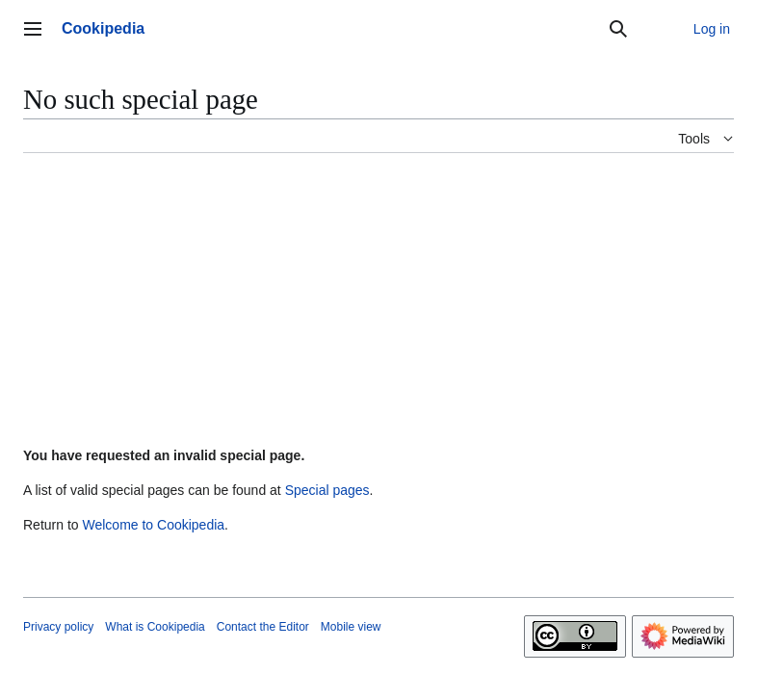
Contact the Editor (263, 627)
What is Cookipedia (155, 627)
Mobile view (351, 627)
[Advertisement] (378, 303)
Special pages (327, 490)
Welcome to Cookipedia (153, 525)
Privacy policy (58, 627)
